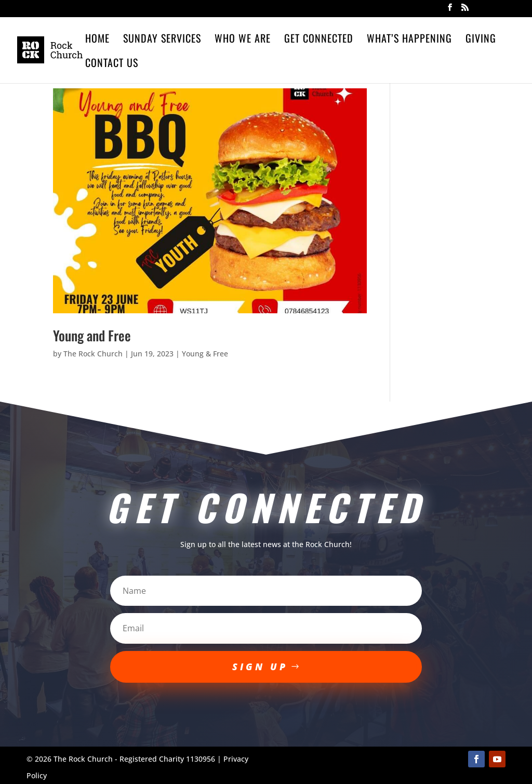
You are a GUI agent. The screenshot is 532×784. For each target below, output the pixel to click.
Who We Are (243, 40)
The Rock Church (93, 354)
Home (97, 40)
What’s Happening (409, 40)
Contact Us (112, 64)
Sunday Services (162, 40)
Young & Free (205, 354)
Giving (481, 40)
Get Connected (319, 40)
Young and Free (92, 335)
